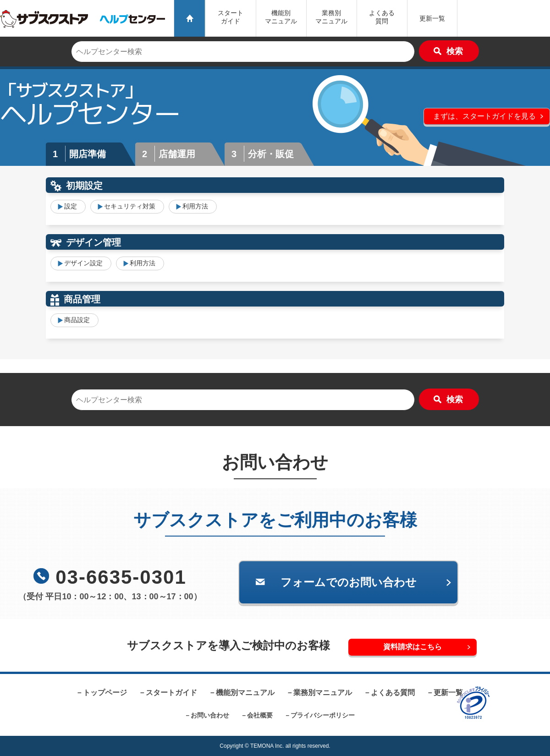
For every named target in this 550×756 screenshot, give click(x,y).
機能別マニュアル (245, 693)
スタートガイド (231, 17)
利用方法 (195, 206)
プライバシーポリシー (323, 715)
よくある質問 (382, 17)
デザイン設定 (83, 263)
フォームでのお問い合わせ (349, 582)
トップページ (105, 693)
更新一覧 (432, 18)
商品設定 (77, 320)
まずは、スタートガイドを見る (484, 116)
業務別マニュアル (323, 693)
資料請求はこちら (412, 647)
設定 (71, 206)
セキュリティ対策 (130, 206)
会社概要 (260, 715)
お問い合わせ (210, 715)
